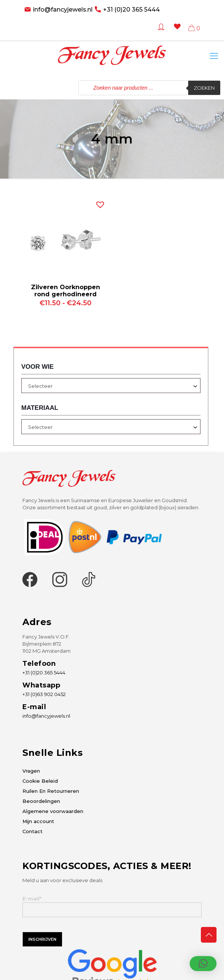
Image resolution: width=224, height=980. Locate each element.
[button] (99, 203)
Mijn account (38, 821)
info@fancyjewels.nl (63, 10)
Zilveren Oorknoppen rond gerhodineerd (66, 291)
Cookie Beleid (40, 781)
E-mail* (112, 906)
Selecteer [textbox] (40, 386)
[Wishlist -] (176, 32)
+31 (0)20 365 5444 (131, 10)
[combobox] (111, 386)
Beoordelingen (41, 801)
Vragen (31, 771)
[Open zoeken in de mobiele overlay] (149, 88)
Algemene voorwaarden (53, 811)
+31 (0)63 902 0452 (44, 694)
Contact (32, 831)
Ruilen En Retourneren (51, 791)
